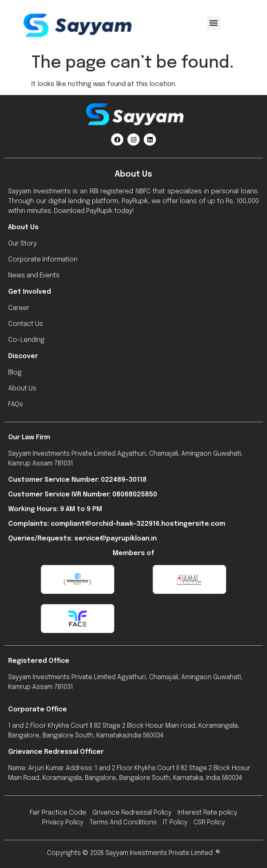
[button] (214, 23)
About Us (23, 227)
